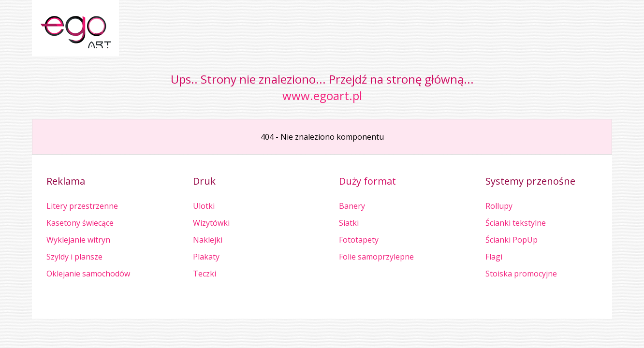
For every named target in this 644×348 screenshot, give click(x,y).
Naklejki (208, 240)
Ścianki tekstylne (516, 223)
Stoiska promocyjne (521, 274)
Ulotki (204, 206)
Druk (204, 181)
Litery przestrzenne (82, 206)
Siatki (349, 223)
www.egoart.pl (322, 95)
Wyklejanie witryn (78, 240)
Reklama (66, 181)
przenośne (551, 181)
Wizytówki (211, 223)
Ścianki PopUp (512, 240)
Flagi (494, 257)
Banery (352, 206)
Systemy (506, 181)
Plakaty (206, 257)
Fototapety (359, 240)
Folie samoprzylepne (376, 257)
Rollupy (499, 206)
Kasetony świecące (80, 223)
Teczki (205, 274)
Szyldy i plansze (74, 257)
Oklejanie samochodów (88, 274)
